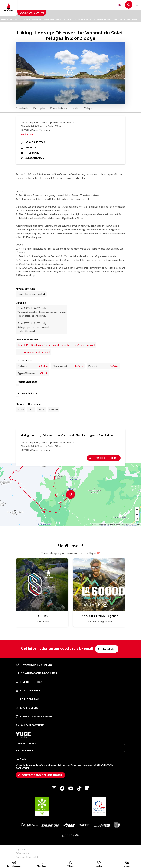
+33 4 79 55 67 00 (33, 142)
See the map (27, 134)
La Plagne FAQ (27, 699)
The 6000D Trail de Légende (99, 616)
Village (88, 108)
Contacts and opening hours (42, 775)
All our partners (30, 725)
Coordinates (23, 108)
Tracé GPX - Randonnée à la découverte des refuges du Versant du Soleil (56, 345)
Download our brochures (36, 673)
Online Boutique (29, 682)
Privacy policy (23, 853)
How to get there (105, 458)
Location (75, 108)
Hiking (71, 19)
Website (28, 148)
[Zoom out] (137, 514)
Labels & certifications (34, 717)
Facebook (30, 153)
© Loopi (137, 525)
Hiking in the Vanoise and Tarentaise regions (44, 19)
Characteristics (58, 108)
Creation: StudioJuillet (27, 857)
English (119, 5)
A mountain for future (34, 665)
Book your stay (32, 13)
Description (40, 108)
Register (108, 649)
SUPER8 (42, 616)
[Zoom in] (137, 509)
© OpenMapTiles (100, 525)
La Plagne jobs (28, 690)
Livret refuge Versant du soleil (34, 352)
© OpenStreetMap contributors (120, 525)
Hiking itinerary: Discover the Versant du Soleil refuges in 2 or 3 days (107, 19)
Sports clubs (27, 708)
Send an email (32, 158)
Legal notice (22, 849)
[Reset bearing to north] (137, 519)
